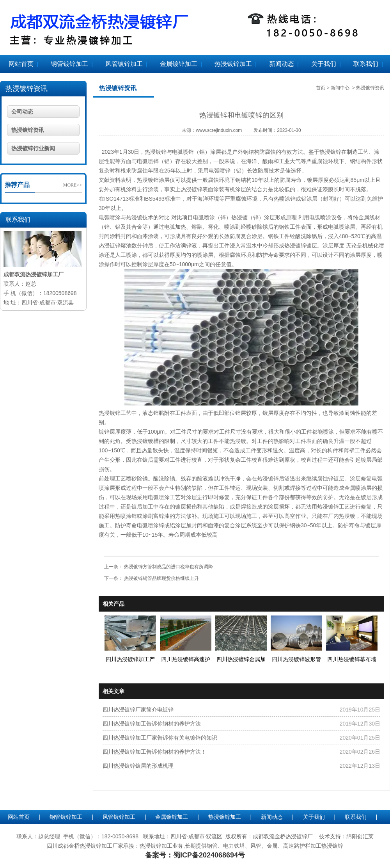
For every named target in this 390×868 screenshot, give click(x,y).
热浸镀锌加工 (233, 64)
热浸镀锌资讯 (27, 89)
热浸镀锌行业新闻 (33, 148)
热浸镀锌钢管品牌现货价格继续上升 (161, 578)
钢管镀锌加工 (69, 64)
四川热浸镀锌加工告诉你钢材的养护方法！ (154, 752)
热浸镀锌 (156, 152)
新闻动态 (282, 64)
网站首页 (21, 64)
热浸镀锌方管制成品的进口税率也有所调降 (168, 567)
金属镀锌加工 (179, 64)
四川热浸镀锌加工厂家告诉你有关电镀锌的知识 (160, 738)
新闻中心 (340, 88)
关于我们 (324, 64)
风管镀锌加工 (124, 64)
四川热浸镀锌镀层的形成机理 (138, 766)
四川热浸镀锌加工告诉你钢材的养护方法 (152, 724)
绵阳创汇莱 (360, 836)
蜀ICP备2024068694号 (209, 855)
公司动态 (22, 112)
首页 (321, 88)
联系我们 (366, 64)
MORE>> (73, 185)
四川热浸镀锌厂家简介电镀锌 (138, 710)
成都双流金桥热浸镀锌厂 (283, 836)
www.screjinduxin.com (219, 130)
